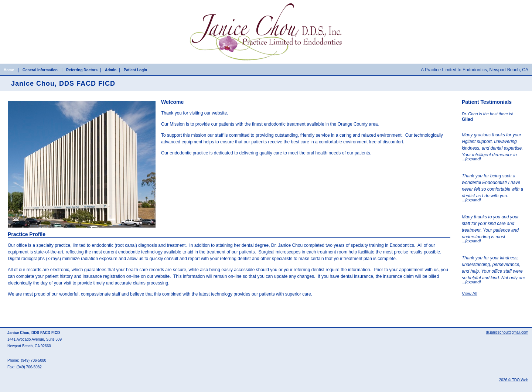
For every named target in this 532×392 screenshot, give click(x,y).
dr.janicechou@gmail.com (507, 332)
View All (470, 294)
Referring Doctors (82, 70)
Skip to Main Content (21, 3)
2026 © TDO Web (514, 380)
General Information (40, 70)
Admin (111, 70)
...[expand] (471, 159)
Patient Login (135, 70)
